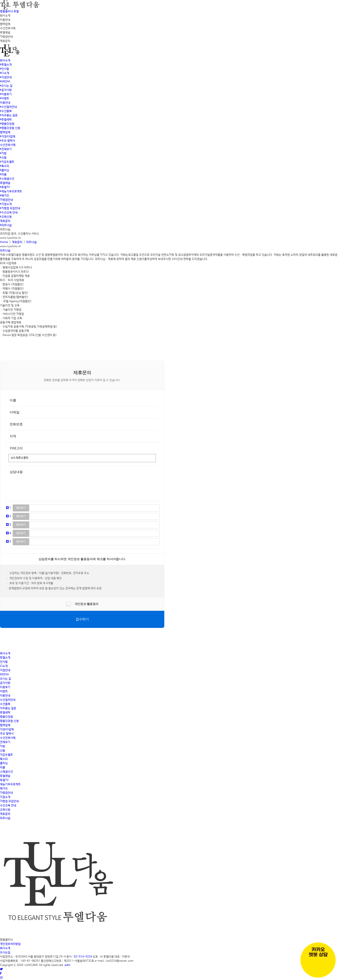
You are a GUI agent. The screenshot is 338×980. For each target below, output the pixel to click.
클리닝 (5, 170)
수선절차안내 (8, 107)
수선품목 (6, 111)
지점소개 (6, 204)
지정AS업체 (8, 137)
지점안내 (6, 77)
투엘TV (5, 187)
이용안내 (5, 103)
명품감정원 (7, 124)
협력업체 (5, 132)
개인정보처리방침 (10, 944)
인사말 (5, 69)
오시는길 (5, 953)
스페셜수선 (7, 179)
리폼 (3, 175)
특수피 (5, 166)
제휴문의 (5, 221)
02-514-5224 (83, 957)
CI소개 (5, 73)
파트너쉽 (6, 225)
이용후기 (6, 94)
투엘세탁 (6, 120)
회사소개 (5, 61)
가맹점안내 (6, 200)
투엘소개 (6, 65)
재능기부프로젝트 (11, 192)
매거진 (5, 196)
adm (67, 965)
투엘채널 (5, 183)
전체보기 (6, 149)
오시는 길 (6, 86)
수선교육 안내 (9, 213)
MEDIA (5, 82)
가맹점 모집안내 (10, 208)
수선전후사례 (8, 145)
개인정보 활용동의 (86, 604)
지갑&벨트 (7, 162)
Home (4, 242)
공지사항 (6, 90)
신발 (3, 158)
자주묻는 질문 (9, 115)
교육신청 (6, 217)
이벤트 (5, 99)
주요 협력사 (8, 141)
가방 (3, 154)
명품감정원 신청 (10, 128)
